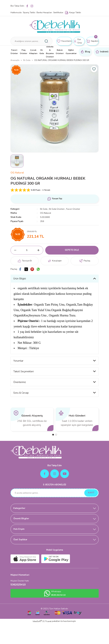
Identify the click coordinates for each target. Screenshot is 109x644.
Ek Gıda (44, 209)
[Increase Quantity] (38, 250)
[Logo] (55, 27)
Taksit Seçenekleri (24, 371)
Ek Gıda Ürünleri (57, 209)
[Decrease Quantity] (15, 250)
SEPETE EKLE (72, 250)
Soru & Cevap (21, 393)
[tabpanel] (32, 419)
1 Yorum (46, 190)
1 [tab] (53, 435)
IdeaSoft (37, 621)
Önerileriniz (20, 382)
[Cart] (92, 41)
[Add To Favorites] (94, 69)
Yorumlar (18, 361)
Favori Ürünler (73, 209)
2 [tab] (56, 435)
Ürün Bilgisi (20, 279)
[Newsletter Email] (55, 493)
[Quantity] (27, 250)
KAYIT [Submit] (91, 493)
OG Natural (17, 173)
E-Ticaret (47, 621)
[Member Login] (79, 41)
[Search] (31, 41)
